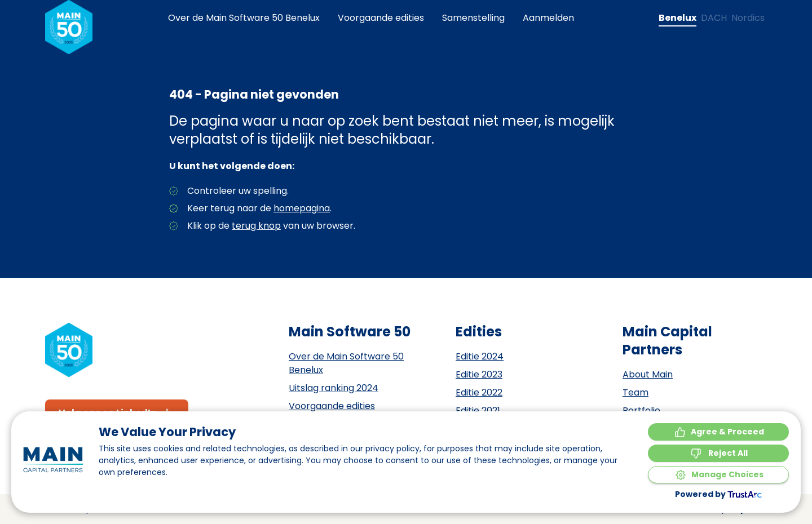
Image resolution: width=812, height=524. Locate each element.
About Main (648, 374)
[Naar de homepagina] (69, 27)
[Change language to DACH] (714, 18)
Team (636, 392)
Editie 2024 (480, 356)
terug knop (256, 226)
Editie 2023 (479, 374)
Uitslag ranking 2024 (334, 388)
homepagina (302, 208)
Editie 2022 (479, 392)
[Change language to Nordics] (748, 18)
